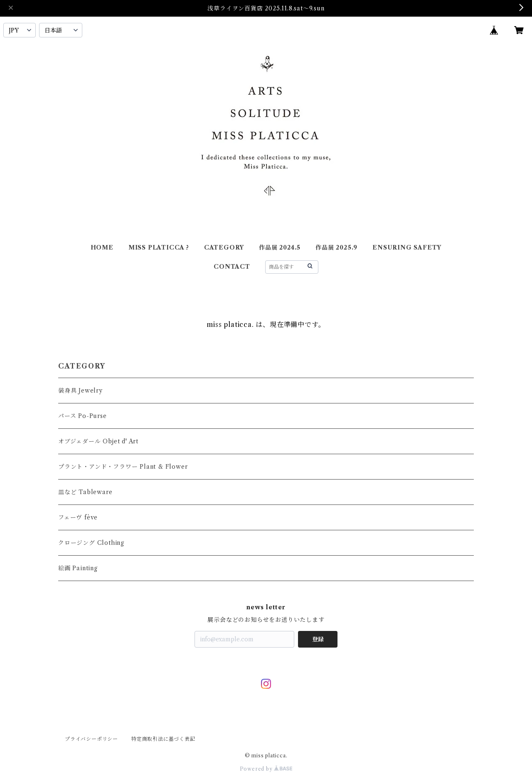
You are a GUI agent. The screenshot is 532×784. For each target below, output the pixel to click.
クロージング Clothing (91, 543)
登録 (318, 639)
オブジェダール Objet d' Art (98, 441)
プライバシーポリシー (91, 739)
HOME (102, 247)
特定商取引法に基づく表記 (163, 739)
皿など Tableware (85, 492)
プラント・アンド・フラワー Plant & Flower (123, 467)
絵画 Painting (78, 568)
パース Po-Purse (83, 416)
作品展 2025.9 (336, 247)
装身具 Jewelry (80, 391)
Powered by (266, 769)
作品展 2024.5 (280, 247)
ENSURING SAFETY (407, 247)
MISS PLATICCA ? (159, 247)
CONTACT (232, 267)
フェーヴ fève (78, 517)
